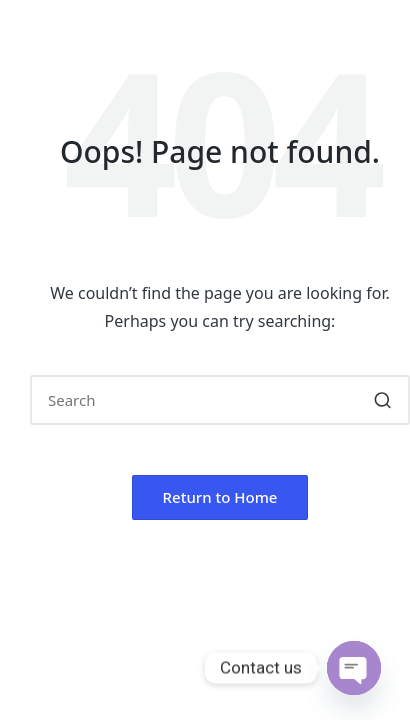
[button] (382, 400)
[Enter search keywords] (220, 400)
